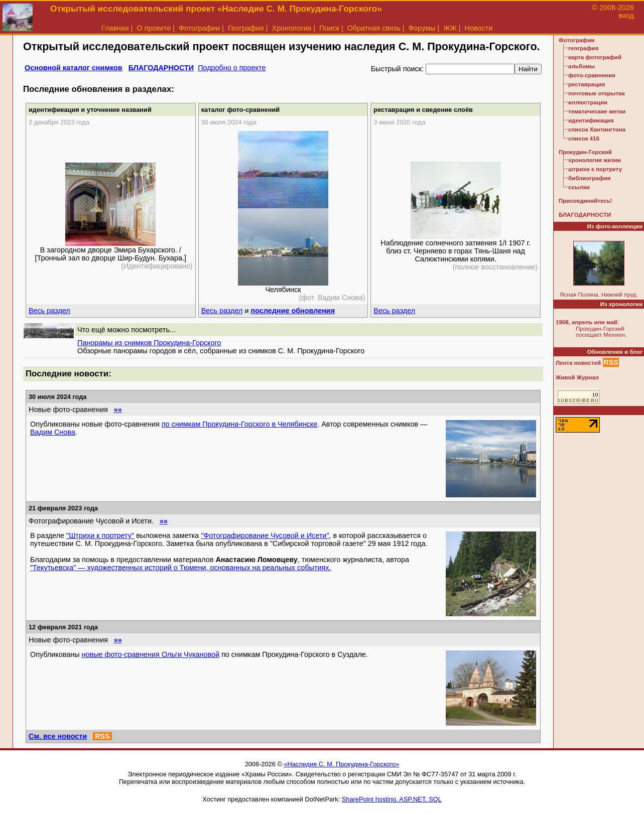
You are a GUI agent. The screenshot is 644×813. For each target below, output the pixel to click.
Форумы (422, 28)
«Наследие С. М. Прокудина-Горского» (341, 764)
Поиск (329, 28)
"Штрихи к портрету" (100, 535)
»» (118, 410)
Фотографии (199, 28)
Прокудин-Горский (585, 152)
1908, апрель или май (587, 322)
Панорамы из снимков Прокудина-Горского (149, 343)
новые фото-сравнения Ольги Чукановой (151, 654)
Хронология (291, 28)
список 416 (584, 139)
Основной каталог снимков (74, 68)
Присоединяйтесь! (586, 201)
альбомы (582, 66)
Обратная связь (374, 28)
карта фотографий (595, 57)
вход (626, 16)
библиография (590, 178)
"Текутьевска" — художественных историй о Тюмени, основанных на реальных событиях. (181, 568)
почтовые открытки (597, 93)
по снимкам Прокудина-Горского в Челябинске (239, 424)
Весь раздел (49, 311)
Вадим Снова (53, 432)
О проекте (154, 28)
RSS (102, 736)
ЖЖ (450, 28)
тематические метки (597, 111)
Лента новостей (578, 363)
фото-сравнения (592, 75)
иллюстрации (588, 102)
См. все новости (58, 736)
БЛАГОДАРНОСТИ (161, 68)
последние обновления (293, 311)
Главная (115, 28)
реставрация (587, 84)
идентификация (591, 120)
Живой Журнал (577, 377)
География (246, 28)
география (583, 48)
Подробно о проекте (232, 68)
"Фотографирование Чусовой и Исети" (265, 535)
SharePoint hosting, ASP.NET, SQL (392, 799)
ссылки (579, 187)
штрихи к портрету (595, 169)
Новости (479, 28)
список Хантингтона (597, 129)
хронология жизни (595, 160)
